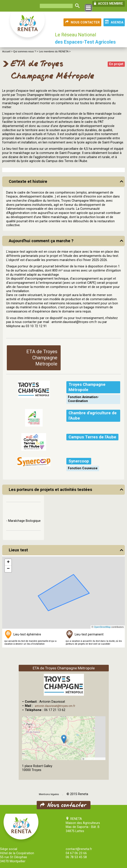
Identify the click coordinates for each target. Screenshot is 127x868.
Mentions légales (49, 794)
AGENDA (114, 22)
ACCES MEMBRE (109, 4)
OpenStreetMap (102, 627)
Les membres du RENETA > (55, 51)
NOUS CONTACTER (82, 22)
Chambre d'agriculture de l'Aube (93, 416)
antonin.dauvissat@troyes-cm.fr (55, 706)
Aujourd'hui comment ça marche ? (41, 241)
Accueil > (8, 51)
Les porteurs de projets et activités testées (50, 490)
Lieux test (18, 550)
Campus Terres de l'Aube (92, 437)
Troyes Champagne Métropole (87, 387)
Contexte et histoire (28, 182)
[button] (8, 562)
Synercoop (79, 461)
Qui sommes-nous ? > (26, 51)
